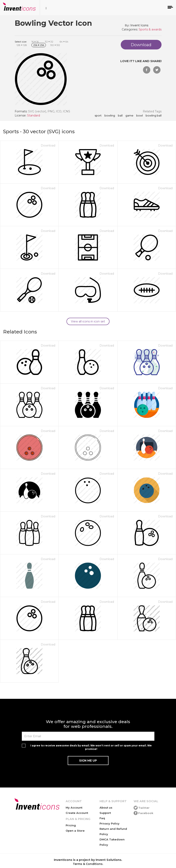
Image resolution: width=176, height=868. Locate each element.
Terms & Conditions (88, 864)
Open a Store (75, 831)
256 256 (39, 45)
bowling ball (154, 116)
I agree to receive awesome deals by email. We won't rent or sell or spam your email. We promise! (91, 747)
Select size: (21, 42)
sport (98, 116)
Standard (34, 115)
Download (48, 145)
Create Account (77, 813)
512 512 (55, 45)
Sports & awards (150, 29)
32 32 (49, 42)
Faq (102, 818)
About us (106, 808)
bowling (110, 116)
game (129, 116)
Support (105, 813)
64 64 (64, 42)
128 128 (22, 45)
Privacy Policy (110, 823)
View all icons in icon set (88, 321)
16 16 (35, 42)
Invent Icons (139, 25)
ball (120, 116)
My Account (74, 808)
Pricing (71, 825)
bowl (139, 116)
